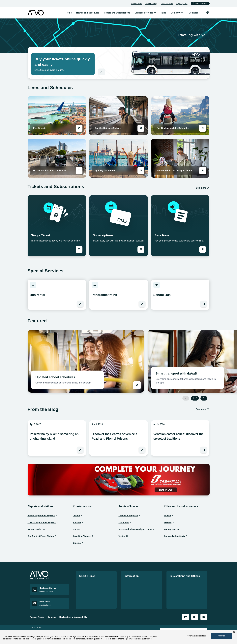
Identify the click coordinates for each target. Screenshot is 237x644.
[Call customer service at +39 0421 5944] (49, 591)
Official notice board (135, 582)
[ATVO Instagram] (195, 618)
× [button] (234, 632)
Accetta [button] (221, 636)
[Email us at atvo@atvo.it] (49, 604)
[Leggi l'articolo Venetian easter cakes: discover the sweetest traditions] (204, 450)
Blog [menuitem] (164, 13)
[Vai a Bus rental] (80, 304)
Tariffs (83, 587)
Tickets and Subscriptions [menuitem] (117, 13)
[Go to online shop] (102, 72)
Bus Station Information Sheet (185, 587)
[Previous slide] (186, 398)
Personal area (200, 3)
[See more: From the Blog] (203, 409)
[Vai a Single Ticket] (79, 249)
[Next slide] (204, 398)
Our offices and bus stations (184, 582)
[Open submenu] (155, 13)
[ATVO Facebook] (204, 618)
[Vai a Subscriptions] (141, 249)
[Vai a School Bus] (204, 304)
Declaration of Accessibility (73, 618)
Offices (174, 592)
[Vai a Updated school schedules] (86, 361)
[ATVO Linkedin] (186, 618)
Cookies (52, 618)
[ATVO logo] (36, 13)
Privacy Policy (37, 618)
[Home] (49, 575)
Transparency (151, 4)
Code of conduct (133, 597)
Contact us (85, 597)
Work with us (86, 592)
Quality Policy (132, 587)
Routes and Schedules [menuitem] (88, 13)
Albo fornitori (136, 4)
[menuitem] (144, 13)
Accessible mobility (134, 602)
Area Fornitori (167, 4)
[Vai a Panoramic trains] (142, 304)
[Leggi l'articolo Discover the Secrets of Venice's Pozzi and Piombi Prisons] (142, 450)
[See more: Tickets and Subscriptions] (203, 188)
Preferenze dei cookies (196, 636)
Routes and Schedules (91, 582)
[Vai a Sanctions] (203, 249)
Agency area (182, 4)
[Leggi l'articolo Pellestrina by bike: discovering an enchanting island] (80, 450)
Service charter (132, 592)
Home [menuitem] (69, 13)
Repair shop (176, 597)
